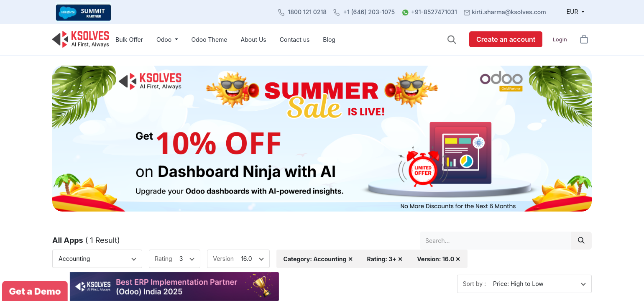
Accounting (74, 259)
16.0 (246, 259)
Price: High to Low (518, 284)
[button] (452, 40)
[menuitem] (129, 40)
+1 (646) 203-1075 (369, 12)
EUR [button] (573, 11)
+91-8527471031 (434, 12)
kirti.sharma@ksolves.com (509, 12)
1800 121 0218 (307, 12)
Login (560, 39)
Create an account (506, 39)
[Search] (581, 241)
